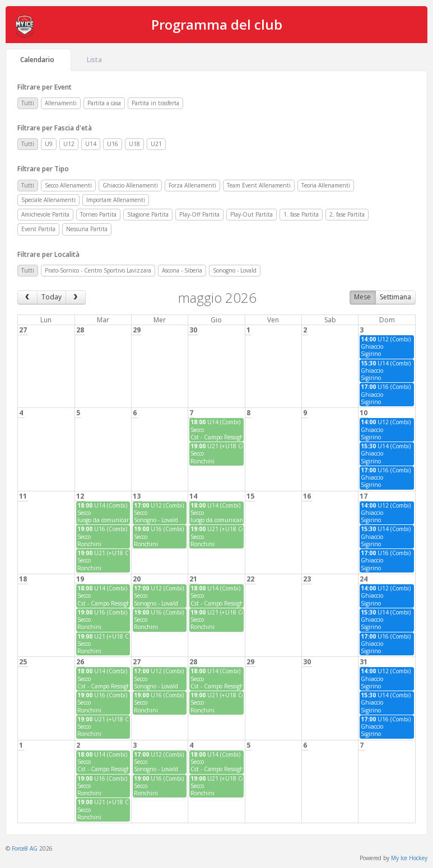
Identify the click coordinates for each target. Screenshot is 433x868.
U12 (69, 144)
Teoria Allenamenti (326, 185)
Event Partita (38, 229)
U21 (156, 144)
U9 (49, 144)
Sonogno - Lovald (235, 270)
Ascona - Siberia (182, 270)
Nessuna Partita (87, 229)
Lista (95, 60)
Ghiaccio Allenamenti (130, 185)
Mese (362, 297)
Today (52, 297)
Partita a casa (104, 103)
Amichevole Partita (45, 214)
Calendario (38, 60)
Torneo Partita (98, 214)
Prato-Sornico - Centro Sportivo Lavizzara (98, 270)
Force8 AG (25, 848)
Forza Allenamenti (192, 185)
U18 (134, 144)
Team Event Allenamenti (259, 185)
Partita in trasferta (155, 103)
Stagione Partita (148, 214)
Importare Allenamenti (116, 200)
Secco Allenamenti (68, 185)
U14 (91, 144)
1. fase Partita (301, 214)
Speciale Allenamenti (48, 200)
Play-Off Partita (199, 214)
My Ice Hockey (409, 858)
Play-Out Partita (252, 214)
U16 (113, 144)
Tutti (28, 103)
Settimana (395, 297)
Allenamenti (61, 103)
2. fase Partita (347, 214)
